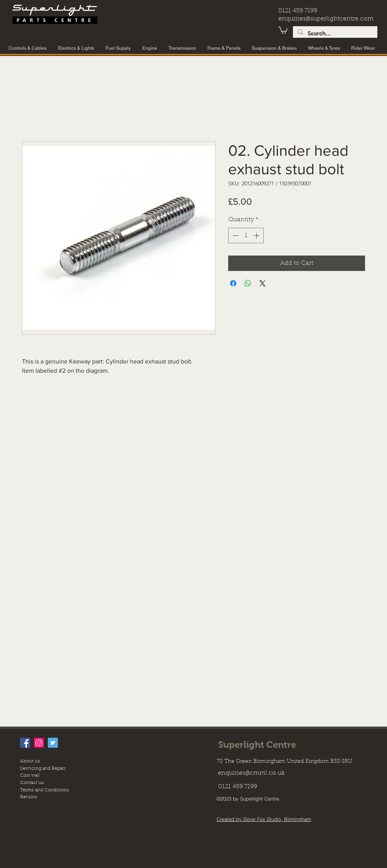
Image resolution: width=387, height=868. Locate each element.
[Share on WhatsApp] (248, 283)
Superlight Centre (257, 744)
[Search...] (334, 34)
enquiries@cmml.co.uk (251, 773)
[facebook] (25, 743)
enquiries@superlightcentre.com (326, 19)
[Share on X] (262, 283)
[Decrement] (235, 236)
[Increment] (257, 236)
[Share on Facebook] (233, 283)
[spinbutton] (246, 236)
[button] (283, 30)
